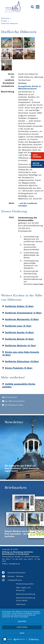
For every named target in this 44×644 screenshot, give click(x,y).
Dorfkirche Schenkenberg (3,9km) (23, 313)
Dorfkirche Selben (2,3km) (19, 306)
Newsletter (21, 573)
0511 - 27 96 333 (14, 559)
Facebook (12, 573)
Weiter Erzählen (37, 164)
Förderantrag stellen (25, 584)
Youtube (11, 576)
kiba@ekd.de (14, 564)
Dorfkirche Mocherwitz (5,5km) (22, 319)
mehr (22, 633)
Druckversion (10, 397)
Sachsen (22, 83)
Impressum (21, 604)
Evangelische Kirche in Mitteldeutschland (30, 87)
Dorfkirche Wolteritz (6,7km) (21, 346)
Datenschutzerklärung (26, 594)
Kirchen (4, 21)
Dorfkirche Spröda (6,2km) (20, 332)
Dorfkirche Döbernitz (9, 24)
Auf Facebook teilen (13, 405)
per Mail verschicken (13, 401)
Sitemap (20, 576)
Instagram (12, 580)
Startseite (5, 18)
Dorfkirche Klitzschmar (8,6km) (22, 361)
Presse (19, 580)
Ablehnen (22, 621)
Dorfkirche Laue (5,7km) (18, 326)
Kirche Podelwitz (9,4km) (19, 368)
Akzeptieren (22, 627)
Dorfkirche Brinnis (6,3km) (20, 339)
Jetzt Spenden (37, 156)
